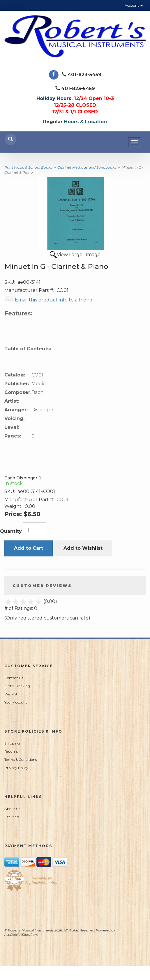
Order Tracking (17, 686)
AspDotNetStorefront (21, 935)
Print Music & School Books (28, 167)
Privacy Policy (16, 768)
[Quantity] (35, 530)
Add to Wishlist (83, 548)
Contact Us (14, 678)
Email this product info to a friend (54, 300)
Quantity (11, 531)
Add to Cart (29, 548)
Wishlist (11, 694)
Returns (11, 751)
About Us (12, 809)
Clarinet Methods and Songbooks (87, 167)
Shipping (12, 743)
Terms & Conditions (21, 759)
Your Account (16, 702)
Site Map (12, 817)
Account (134, 5)
